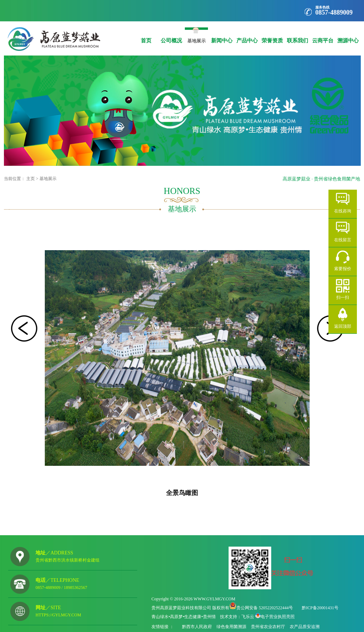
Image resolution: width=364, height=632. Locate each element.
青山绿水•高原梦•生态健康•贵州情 (184, 617)
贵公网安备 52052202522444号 (265, 608)
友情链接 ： (163, 627)
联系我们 (297, 35)
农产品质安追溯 (305, 627)
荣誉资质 (272, 35)
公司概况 (171, 35)
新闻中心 (222, 35)
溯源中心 (348, 35)
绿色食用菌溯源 (231, 627)
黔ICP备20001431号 (320, 608)
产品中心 (247, 35)
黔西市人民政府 (197, 627)
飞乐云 (248, 617)
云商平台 (323, 35)
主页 (31, 179)
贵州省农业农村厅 (268, 627)
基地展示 (196, 39)
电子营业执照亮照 (278, 617)
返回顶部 (343, 326)
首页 (146, 35)
